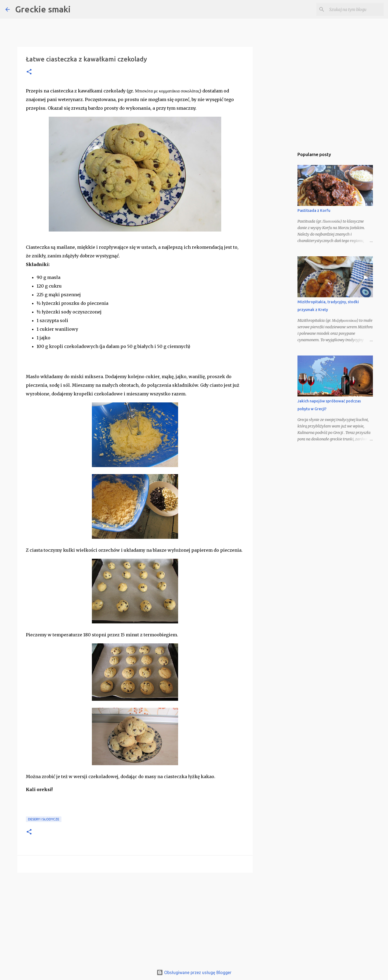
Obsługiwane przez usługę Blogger (194, 972)
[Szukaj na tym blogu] (355, 9)
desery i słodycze (44, 819)
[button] (29, 72)
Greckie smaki (43, 9)
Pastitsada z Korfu (314, 211)
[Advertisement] (135, 919)
